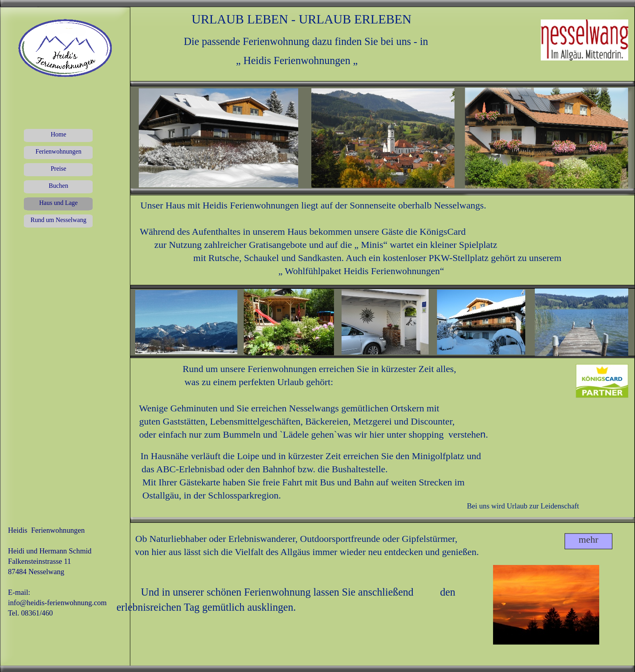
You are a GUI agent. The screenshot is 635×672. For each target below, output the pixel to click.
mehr (588, 540)
